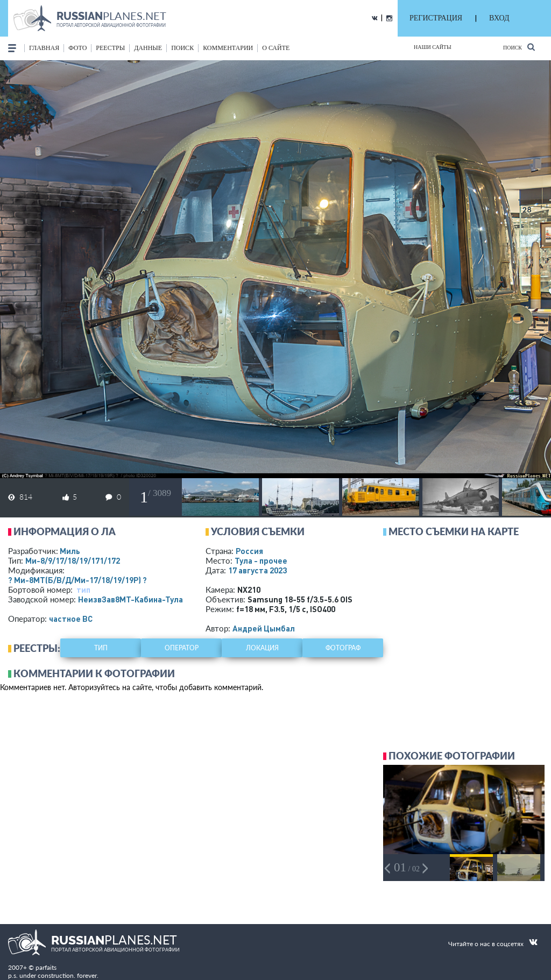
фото (77, 48)
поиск (182, 48)
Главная (44, 48)
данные (148, 48)
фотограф (343, 648)
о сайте (276, 48)
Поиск (519, 47)
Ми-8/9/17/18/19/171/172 (73, 560)
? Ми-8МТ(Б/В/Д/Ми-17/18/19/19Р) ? (77, 580)
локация (262, 648)
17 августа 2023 (257, 570)
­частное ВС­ (71, 619)
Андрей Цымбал (264, 628)
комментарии (228, 48)
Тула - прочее (261, 560)
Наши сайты (433, 47)
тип (83, 590)
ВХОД (499, 18)
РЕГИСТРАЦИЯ (436, 18)
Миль (70, 551)
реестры (110, 48)
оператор (182, 648)
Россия (249, 551)
